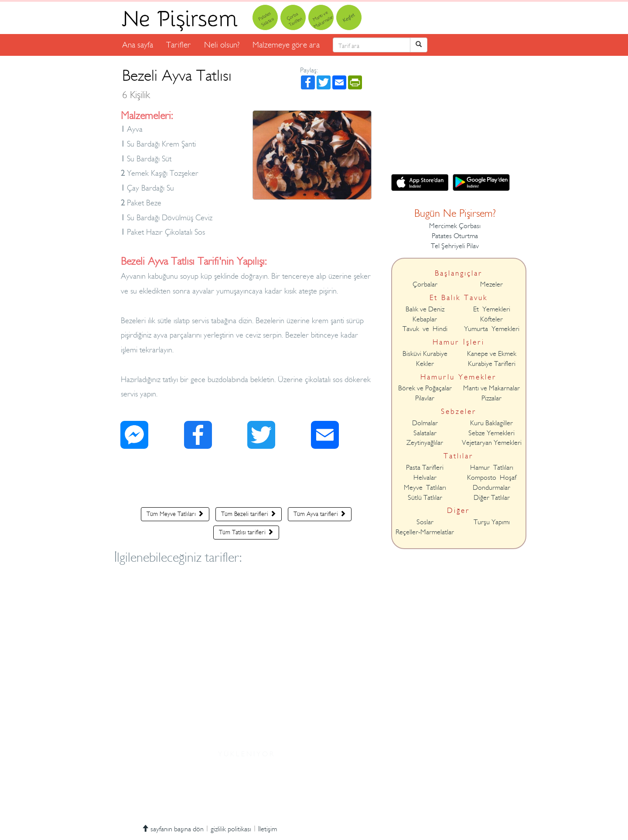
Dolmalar (425, 423)
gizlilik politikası (231, 829)
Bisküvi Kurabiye (425, 354)
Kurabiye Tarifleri (492, 364)
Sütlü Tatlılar (425, 498)
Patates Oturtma (455, 236)
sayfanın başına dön (173, 829)
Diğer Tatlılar (492, 498)
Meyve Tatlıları (425, 488)
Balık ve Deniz (425, 309)
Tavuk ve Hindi (425, 329)
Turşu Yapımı (492, 522)
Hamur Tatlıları (492, 468)
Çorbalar (425, 284)
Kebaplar (425, 319)
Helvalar (425, 478)
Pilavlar (425, 398)
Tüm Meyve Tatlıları (175, 514)
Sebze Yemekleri (491, 433)
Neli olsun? (222, 45)
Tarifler (179, 45)
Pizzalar (491, 398)
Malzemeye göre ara (286, 45)
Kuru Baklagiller (491, 423)
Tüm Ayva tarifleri (320, 514)
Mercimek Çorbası (455, 226)
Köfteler (491, 319)
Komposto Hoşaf (492, 478)
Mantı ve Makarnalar (491, 388)
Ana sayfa (138, 45)
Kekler (425, 364)
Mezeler (491, 284)
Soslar (425, 522)
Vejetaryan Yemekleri (492, 443)
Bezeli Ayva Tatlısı (177, 84)
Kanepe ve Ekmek (492, 354)
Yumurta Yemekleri (492, 329)
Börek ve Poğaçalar (425, 388)
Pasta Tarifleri (425, 468)
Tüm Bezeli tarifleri (249, 514)
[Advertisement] (246, 480)
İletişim (268, 829)
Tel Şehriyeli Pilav (455, 246)
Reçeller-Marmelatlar (425, 532)
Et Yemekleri (492, 309)
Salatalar (425, 433)
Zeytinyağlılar (425, 443)
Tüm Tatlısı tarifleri (246, 532)
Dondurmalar (491, 488)
